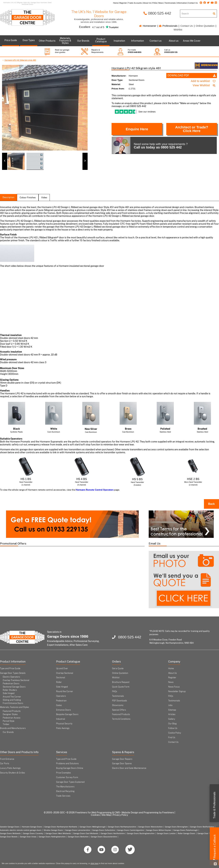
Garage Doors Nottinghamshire (52, 837)
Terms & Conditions (121, 719)
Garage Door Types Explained (70, 782)
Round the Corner (65, 691)
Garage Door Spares (122, 764)
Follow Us (173, 728)
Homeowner (148, 26)
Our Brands (8, 732)
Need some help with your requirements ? (150, 145)
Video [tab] (44, 198)
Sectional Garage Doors (14, 687)
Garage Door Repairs (122, 759)
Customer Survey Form (67, 777)
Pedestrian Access (12, 718)
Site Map (106, 815)
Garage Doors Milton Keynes (159, 830)
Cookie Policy (175, 733)
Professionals (168, 26)
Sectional (61, 678)
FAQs (115, 691)
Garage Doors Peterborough (185, 830)
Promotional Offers (13, 544)
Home (171, 669)
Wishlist (178, 30)
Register (172, 678)
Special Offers (119, 710)
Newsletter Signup (177, 691)
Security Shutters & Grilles (12, 773)
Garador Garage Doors (10, 827)
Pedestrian (61, 701)
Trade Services (63, 796)
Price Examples (63, 773)
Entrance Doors (63, 710)
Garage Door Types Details (13, 673)
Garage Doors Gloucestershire (104, 837)
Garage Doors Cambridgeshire (131, 830)
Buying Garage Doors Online (70, 768)
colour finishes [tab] (28, 198)
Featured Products (12, 711)
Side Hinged (9, 693)
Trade (214, 805)
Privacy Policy (120, 815)
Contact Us (187, 26)
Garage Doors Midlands (10, 833)
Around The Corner (12, 697)
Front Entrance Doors (13, 703)
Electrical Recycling (65, 791)
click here (94, 863)
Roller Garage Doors (186, 833)
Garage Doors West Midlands (58, 833)
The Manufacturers (65, 787)
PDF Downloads (120, 701)
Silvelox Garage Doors (53, 830)
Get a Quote (118, 669)
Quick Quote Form (121, 687)
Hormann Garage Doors (32, 827)
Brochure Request (121, 682)
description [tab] (8, 197)
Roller (59, 682)
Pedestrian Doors (11, 684)
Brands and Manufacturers (13, 728)
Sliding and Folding (12, 700)
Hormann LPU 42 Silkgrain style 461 (20, 60)
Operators (61, 696)
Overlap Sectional (65, 673)
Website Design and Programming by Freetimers (148, 813)
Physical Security (64, 724)
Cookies (95, 815)
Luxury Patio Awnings (10, 768)
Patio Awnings (63, 728)
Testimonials (118, 696)
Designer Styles (10, 714)
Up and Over (62, 669)
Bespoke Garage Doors (67, 714)
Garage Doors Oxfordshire (104, 830)
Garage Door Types (206, 833)
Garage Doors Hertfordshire (113, 833)
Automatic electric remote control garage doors (21, 830)
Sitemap (172, 710)
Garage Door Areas (28, 837)
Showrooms (118, 705)
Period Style (9, 721)
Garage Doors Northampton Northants (61, 827)
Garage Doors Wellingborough (93, 827)
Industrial (61, 719)
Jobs (170, 705)
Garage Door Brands (9, 837)
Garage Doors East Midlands (86, 833)
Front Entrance (7, 759)
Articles (172, 714)
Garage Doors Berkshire (78, 837)
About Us (172, 673)
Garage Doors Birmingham (176, 827)
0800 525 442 (157, 13)
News (171, 682)
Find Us (172, 738)
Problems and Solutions (67, 764)
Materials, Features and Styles (14, 707)
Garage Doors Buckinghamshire (141, 833)
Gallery (172, 719)
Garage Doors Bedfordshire (202, 827)
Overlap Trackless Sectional (16, 680)
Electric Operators (11, 677)
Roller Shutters (10, 690)
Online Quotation (205, 26)
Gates (59, 705)
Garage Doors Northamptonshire (122, 827)
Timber (6, 724)
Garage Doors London (166, 833)
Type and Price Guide (10, 669)
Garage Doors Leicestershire (78, 830)
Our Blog (172, 724)
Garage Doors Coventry (33, 833)
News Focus (174, 687)
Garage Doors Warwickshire (150, 827)
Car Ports (5, 764)
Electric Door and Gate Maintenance (129, 768)
